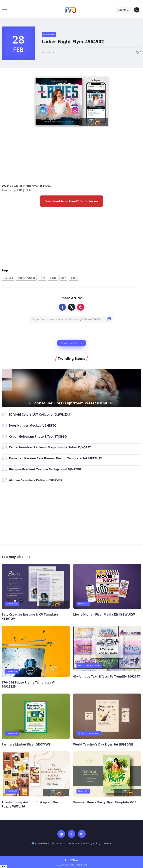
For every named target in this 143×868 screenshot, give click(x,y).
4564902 (8, 278)
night (74, 278)
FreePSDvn (71, 860)
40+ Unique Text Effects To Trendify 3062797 (107, 676)
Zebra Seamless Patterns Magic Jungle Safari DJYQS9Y (50, 447)
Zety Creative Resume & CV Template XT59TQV (30, 616)
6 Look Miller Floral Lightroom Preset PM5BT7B (71, 403)
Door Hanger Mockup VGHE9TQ (33, 425)
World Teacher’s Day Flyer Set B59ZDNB (103, 744)
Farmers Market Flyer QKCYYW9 (26, 744)
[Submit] (137, 10)
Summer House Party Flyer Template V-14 (105, 802)
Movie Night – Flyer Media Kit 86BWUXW (104, 614)
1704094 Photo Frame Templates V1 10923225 (29, 684)
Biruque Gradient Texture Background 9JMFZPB (45, 469)
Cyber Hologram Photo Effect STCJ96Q (38, 436)
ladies (53, 278)
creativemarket (26, 278)
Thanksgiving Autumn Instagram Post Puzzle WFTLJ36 (31, 804)
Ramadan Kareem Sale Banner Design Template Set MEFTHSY (56, 458)
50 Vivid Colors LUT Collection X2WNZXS (39, 414)
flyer (42, 278)
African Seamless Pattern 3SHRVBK (36, 480)
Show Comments (71, 343)
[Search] (127, 10)
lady (63, 278)
